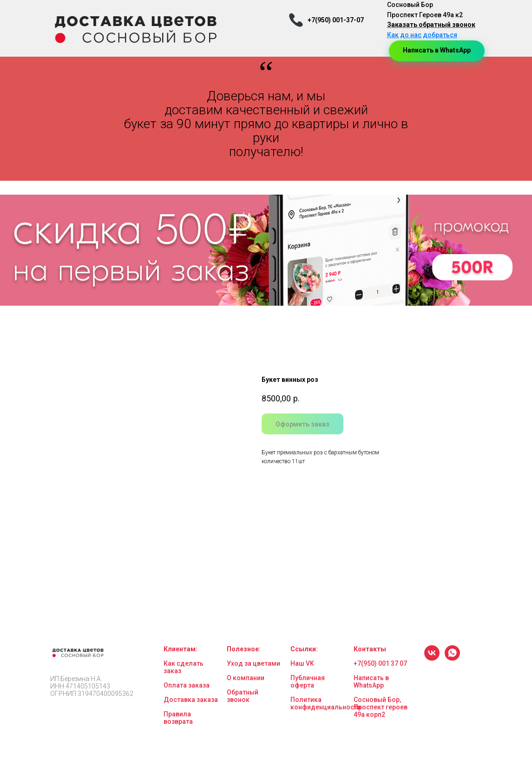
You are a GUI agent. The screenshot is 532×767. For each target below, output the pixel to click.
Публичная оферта (308, 682)
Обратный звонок (243, 696)
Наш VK (302, 663)
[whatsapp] (452, 658)
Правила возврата (178, 718)
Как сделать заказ (184, 667)
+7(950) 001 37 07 (380, 663)
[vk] (432, 658)
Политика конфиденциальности (326, 703)
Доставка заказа (191, 700)
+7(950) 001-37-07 (336, 20)
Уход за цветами (253, 663)
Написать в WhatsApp (371, 682)
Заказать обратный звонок (431, 25)
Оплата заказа (187, 685)
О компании (246, 678)
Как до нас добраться (422, 35)
